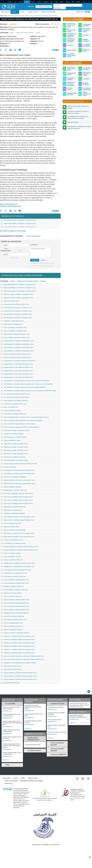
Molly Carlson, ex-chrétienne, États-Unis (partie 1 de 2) (18, 533)
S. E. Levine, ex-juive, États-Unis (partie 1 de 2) (16, 394)
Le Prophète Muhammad (87, 89)
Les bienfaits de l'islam (87, 25)
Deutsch (33, 2)
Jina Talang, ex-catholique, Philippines (13, 513)
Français (27, 2)
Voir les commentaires (33, 236)
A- (52, 24)
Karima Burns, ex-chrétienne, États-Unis (14, 576)
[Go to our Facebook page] (77, 779)
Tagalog (68, 2)
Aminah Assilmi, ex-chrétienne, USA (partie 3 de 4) (16, 314)
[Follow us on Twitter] (83, 779)
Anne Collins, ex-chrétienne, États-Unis (13, 414)
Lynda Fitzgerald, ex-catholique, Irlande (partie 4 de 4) (17, 351)
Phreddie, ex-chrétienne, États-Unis (12, 586)
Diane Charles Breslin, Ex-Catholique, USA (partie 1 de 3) (19, 220)
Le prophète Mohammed (87, 45)
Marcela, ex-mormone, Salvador (11, 593)
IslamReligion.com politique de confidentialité (31, 781)
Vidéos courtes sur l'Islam (86, 94)
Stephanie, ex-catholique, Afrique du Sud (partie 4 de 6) (18, 646)
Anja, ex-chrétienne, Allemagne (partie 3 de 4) (15, 606)
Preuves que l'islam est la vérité (71, 25)
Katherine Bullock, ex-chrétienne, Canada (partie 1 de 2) (18, 480)
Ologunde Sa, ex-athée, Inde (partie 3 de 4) (14, 450)
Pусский (39, 2)
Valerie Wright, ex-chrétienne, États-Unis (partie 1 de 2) (18, 517)
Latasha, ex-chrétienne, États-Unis (12, 540)
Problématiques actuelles (72, 94)
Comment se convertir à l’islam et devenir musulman (78, 112)
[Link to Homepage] (8, 7)
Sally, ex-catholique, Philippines (11, 487)
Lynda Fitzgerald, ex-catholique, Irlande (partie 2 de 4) (17, 344)
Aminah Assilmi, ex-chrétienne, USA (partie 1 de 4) (16, 308)
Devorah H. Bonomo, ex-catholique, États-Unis (15, 633)
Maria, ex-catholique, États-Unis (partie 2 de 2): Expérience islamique (22, 420)
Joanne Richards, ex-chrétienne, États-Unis (14, 590)
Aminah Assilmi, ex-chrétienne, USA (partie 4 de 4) (16, 318)
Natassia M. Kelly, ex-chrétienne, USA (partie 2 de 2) (17, 298)
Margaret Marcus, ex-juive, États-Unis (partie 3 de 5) (17, 371)
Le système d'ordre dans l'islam (71, 55)
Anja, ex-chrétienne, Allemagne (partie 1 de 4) (15, 600)
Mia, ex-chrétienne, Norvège (10, 683)
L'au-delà (86, 35)
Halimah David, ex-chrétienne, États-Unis (14, 490)
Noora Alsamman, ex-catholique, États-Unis (14, 401)
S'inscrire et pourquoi (44, 7)
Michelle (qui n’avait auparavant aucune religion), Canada (18, 663)
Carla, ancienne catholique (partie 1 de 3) (14, 620)
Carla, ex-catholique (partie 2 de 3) (12, 623)
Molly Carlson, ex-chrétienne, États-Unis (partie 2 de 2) (18, 537)
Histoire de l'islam (86, 50)
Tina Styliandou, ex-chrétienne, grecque (13, 543)
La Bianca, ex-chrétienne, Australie (12, 434)
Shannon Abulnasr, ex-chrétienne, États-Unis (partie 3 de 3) (19, 679)
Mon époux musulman (9, 467)
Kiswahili (78, 2)
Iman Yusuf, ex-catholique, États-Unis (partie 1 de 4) (17, 493)
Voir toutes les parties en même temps (13, 231)
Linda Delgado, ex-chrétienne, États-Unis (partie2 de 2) (18, 474)
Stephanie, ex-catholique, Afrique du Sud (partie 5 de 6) (18, 649)
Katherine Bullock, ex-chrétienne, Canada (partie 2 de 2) (18, 484)
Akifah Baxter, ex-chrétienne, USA (12, 324)
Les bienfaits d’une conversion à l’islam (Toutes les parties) (78, 117)
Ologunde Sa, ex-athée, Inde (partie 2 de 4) (14, 447)
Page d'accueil (5, 12)
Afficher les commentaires (48, 12)
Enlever (88, 719)
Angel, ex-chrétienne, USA (10, 301)
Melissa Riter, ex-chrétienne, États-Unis (13, 507)
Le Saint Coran (70, 89)
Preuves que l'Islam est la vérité (71, 69)
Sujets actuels (72, 50)
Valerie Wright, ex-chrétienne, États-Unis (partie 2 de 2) (18, 520)
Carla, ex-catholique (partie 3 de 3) (12, 626)
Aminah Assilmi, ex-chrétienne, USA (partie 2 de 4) (16, 311)
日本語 (56, 2)
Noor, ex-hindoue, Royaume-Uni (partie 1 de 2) (15, 334)
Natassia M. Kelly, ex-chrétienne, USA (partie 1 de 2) (17, 294)
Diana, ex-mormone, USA (10, 407)
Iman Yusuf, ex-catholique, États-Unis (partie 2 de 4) (17, 497)
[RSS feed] (88, 779)
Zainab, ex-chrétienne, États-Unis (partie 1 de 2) (16, 354)
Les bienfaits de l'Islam (87, 69)
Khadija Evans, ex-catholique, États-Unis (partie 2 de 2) (18, 566)
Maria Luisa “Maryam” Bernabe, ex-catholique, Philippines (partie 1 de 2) (22, 656)
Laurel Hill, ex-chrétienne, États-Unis (13, 616)
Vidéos (22, 12)
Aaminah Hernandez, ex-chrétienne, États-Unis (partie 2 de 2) (19, 550)
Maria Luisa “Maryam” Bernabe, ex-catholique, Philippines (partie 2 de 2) (22, 659)
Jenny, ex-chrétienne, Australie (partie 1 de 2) (15, 580)
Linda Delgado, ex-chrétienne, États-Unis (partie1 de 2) (18, 470)
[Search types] (60, 8)
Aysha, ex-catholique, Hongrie (11, 553)
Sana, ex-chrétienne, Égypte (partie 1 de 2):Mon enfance (18, 424)
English (10, 2)
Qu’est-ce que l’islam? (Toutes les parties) (78, 107)
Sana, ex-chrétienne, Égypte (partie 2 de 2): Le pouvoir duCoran (20, 427)
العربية (15, 2)
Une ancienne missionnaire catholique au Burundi (16, 570)
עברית (89, 2)
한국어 (84, 2)
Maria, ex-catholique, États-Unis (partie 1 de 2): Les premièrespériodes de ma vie (25, 417)
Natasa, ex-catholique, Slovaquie (12, 630)
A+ (58, 24)
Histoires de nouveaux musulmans (71, 84)
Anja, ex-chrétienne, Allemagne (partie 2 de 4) (15, 603)
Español (21, 2)
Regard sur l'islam (34, 12)
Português (46, 2)
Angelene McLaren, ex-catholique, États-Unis (15, 613)
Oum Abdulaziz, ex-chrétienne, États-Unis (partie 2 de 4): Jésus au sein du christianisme (27, 384)
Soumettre (35, 260)
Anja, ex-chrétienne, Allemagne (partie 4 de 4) (15, 610)
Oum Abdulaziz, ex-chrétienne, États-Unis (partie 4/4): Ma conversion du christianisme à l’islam (29, 391)
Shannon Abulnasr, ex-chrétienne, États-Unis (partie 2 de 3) (19, 676)
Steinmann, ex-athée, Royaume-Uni (12, 321)
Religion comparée (86, 40)
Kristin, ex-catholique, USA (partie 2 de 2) (14, 331)
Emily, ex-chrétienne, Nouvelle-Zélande (13, 530)
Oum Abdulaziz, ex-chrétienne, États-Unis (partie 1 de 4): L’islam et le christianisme (25, 381)
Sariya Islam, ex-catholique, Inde (11, 510)
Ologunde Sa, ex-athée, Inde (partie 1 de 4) (14, 444)
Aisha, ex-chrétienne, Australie (11, 557)
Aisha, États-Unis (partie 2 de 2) (11, 669)
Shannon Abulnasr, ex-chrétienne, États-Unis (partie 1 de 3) (19, 673)
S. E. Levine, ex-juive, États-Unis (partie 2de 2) (15, 397)
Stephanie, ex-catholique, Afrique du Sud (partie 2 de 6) (18, 639)
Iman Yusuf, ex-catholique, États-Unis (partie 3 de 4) (17, 500)
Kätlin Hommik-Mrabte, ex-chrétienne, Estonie (15, 430)
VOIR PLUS (6, 760)
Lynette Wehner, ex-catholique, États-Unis (14, 573)
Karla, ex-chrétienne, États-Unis (11, 596)
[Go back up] (89, 691)
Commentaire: (34, 246)
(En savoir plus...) (7, 711)
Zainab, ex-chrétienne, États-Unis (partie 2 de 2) (16, 357)
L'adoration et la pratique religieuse (72, 35)
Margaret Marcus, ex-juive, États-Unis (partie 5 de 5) (17, 377)
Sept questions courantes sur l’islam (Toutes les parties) (79, 127)
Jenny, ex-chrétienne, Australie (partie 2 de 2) (15, 583)
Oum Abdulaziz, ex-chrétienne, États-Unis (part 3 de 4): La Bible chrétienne (23, 387)
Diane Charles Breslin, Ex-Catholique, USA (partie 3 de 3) (19, 227)
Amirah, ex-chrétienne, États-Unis (12, 560)
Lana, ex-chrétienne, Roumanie (11, 523)
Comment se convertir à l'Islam (87, 74)
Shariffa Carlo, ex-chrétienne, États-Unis (14, 404)
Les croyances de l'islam (71, 30)
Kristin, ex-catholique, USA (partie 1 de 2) (14, 328)
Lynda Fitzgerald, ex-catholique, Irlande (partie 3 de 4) (17, 347)
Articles (14, 12)
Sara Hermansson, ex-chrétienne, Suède (14, 437)
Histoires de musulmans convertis (16, 16)
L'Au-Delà (86, 79)
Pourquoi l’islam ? (73, 122)
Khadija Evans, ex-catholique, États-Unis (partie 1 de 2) (18, 563)
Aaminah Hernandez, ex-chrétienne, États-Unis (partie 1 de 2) (19, 547)
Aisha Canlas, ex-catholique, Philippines (13, 477)
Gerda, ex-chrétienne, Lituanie (11, 440)
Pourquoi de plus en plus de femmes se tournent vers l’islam (19, 464)
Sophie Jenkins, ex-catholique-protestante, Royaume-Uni (18, 361)
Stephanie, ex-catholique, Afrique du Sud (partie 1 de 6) (18, 636)
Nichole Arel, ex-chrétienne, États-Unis (13, 457)
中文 (51, 2)
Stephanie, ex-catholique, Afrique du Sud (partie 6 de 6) (18, 653)
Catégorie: (4, 33)
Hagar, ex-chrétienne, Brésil (10, 527)
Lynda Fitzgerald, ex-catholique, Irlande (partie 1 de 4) (17, 341)
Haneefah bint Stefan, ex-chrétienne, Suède (15, 460)
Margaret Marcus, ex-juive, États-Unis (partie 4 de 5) (17, 374)
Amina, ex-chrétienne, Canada (11, 411)
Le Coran (70, 45)
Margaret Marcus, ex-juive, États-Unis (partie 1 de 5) (17, 364)
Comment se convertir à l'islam (87, 30)
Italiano (62, 2)
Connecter (31, 7)
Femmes (27, 16)
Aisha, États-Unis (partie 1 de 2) (11, 666)
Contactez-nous (79, 12)
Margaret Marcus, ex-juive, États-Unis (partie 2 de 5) (17, 367)
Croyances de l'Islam (71, 74)
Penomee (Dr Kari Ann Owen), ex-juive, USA (15, 304)
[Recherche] (80, 5)
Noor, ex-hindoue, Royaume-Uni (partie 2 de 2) (15, 338)
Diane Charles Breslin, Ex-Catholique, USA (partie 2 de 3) (10, 205)
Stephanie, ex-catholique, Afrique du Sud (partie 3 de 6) (18, 643)
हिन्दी (73, 2)
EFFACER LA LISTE (85, 723)
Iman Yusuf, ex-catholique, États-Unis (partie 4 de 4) (17, 503)
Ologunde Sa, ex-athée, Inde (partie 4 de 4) (14, 454)
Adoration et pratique (71, 79)
